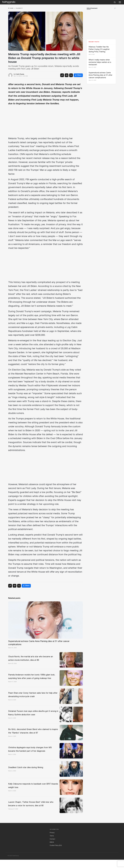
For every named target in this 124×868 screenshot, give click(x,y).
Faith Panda (20, 74)
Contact (52, 847)
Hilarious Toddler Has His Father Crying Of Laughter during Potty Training (99, 49)
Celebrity (19, 8)
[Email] (67, 75)
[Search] (115, 2)
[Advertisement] (46, 122)
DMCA (52, 851)
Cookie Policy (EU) (56, 854)
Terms (52, 844)
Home (11, 8)
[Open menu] (120, 2)
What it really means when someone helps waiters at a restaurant (100, 62)
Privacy (52, 841)
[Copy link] (62, 75)
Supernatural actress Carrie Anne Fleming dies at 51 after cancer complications (100, 75)
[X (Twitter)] (71, 75)
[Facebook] (78, 75)
